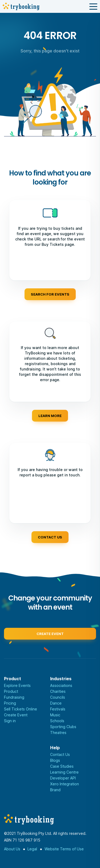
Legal (32, 849)
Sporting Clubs (63, 727)
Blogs (55, 760)
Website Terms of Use (64, 849)
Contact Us (60, 754)
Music (55, 715)
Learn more (50, 416)
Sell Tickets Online (21, 709)
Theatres (58, 733)
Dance (56, 703)
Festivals (58, 709)
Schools (57, 721)
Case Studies (62, 766)
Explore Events (17, 685)
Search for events (50, 294)
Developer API (63, 778)
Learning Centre (64, 772)
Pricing (10, 703)
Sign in (10, 721)
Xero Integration (65, 784)
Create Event (16, 715)
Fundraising (14, 697)
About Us (12, 849)
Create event (50, 635)
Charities (58, 691)
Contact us (50, 537)
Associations (61, 685)
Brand (55, 790)
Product (11, 691)
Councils (58, 697)
